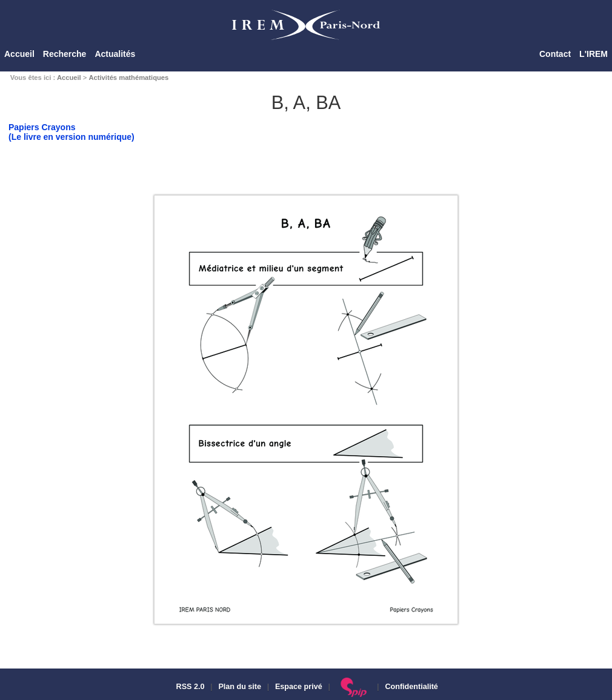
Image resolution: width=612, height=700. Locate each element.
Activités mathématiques (128, 78)
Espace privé (299, 687)
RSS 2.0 (189, 687)
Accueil (19, 54)
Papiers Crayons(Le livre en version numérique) (72, 132)
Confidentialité (411, 687)
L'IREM (594, 54)
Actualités (115, 54)
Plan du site (240, 687)
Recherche (65, 54)
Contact (555, 54)
